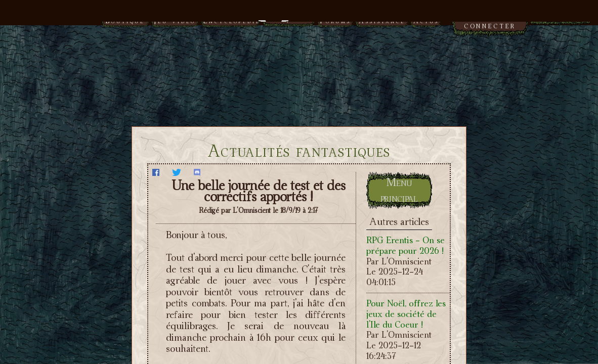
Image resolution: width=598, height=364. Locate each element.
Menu (299, 16)
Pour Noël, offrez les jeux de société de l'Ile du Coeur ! (406, 314)
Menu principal (399, 190)
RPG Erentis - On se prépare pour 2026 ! (405, 245)
